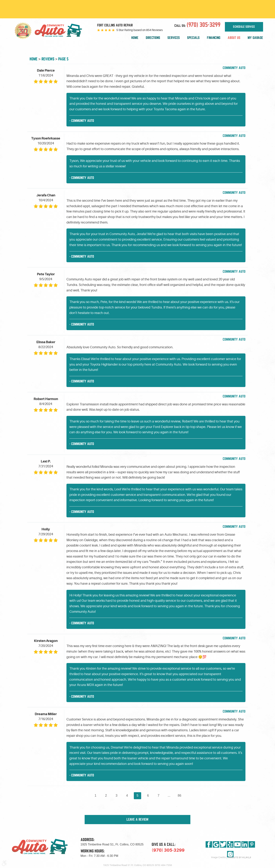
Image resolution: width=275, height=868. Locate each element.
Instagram (230, 854)
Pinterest (252, 844)
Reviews (48, 59)
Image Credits (218, 857)
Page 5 (63, 59)
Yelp (230, 844)
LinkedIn (245, 844)
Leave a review (137, 819)
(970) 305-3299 (168, 850)
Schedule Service (244, 27)
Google (216, 844)
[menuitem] (135, 38)
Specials (193, 38)
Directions (153, 38)
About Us (234, 38)
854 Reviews (154, 30)
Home (135, 38)
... (169, 796)
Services (174, 38)
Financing (214, 38)
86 (180, 796)
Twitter (223, 844)
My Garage (255, 38)
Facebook (209, 844)
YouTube (237, 844)
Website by (239, 857)
